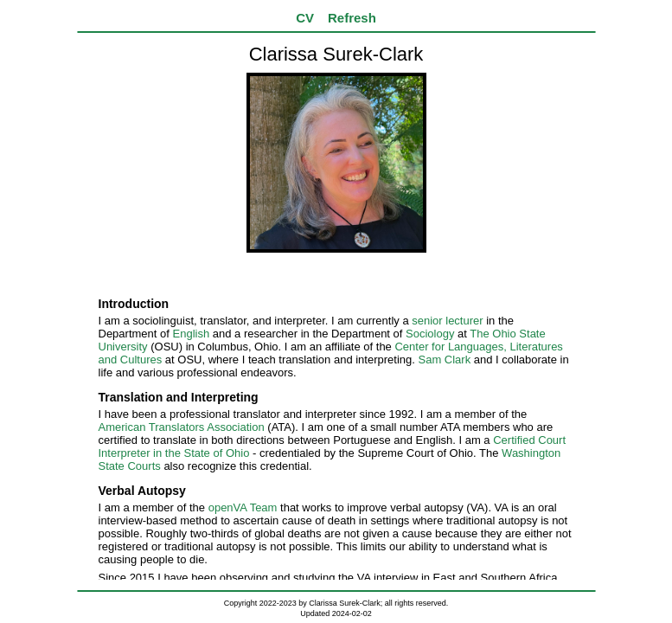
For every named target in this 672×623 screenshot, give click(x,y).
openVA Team (243, 507)
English (192, 334)
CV (305, 18)
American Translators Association (182, 427)
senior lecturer (447, 321)
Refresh (352, 18)
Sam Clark (445, 360)
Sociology (430, 334)
